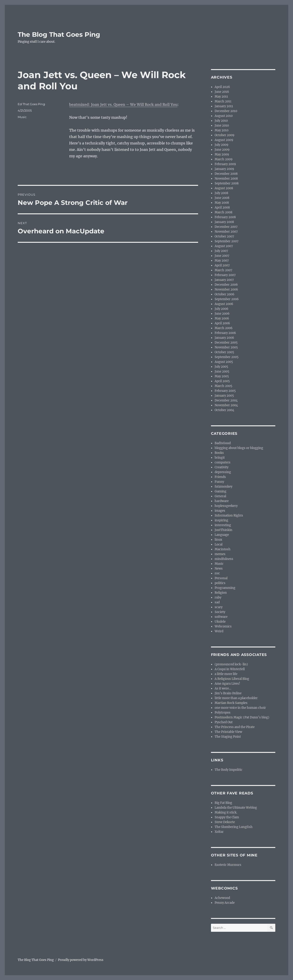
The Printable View (228, 732)
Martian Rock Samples (231, 703)
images (220, 511)
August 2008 (224, 188)
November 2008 (226, 179)
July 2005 (221, 367)
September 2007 (227, 241)
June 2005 (222, 371)
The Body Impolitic (229, 770)
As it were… (223, 688)
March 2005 (223, 386)
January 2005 (224, 396)
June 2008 (222, 198)
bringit (220, 458)
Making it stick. (226, 812)
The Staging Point (228, 737)
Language (222, 535)
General (220, 496)
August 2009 (224, 140)
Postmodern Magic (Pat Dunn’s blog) (242, 717)
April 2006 (222, 323)
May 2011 (221, 97)
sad (217, 602)
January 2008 (224, 222)
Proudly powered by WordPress (81, 960)
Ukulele (220, 622)
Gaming (220, 491)
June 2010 (222, 126)
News (219, 569)
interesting (223, 525)
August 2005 (224, 362)
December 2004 (226, 400)
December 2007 (226, 227)
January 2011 (224, 106)
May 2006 (222, 318)
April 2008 (222, 208)
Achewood (222, 898)
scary (219, 607)
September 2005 (227, 357)
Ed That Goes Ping (31, 104)
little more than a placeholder (236, 698)
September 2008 (227, 183)
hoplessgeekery (226, 506)
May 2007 (222, 261)
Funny (219, 482)
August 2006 (224, 304)
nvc (217, 573)
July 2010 (221, 121)
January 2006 (224, 338)
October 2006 (225, 294)
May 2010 (222, 130)
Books (219, 453)
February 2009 (225, 164)
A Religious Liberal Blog (232, 679)
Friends (220, 477)
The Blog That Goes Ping (59, 34)
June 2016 (222, 92)
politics (220, 583)
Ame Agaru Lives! (227, 684)
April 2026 (222, 87)
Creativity (222, 467)
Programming (225, 588)
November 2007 (226, 232)
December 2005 (226, 343)
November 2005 (226, 347)
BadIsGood (223, 443)
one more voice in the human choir (240, 708)
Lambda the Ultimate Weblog (236, 808)
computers (223, 462)
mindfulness (224, 559)
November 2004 (226, 405)
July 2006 (222, 309)
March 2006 (224, 328)
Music (22, 117)
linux (218, 540)
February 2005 (225, 391)
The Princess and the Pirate (235, 727)
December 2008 (226, 174)
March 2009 (224, 159)
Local (219, 544)
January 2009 (224, 169)
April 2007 (222, 265)
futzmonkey (223, 487)
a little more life (226, 674)
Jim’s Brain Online (228, 693)
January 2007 (224, 280)
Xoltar (219, 832)
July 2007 (221, 251)
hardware (222, 501)
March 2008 (223, 212)
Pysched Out (224, 722)
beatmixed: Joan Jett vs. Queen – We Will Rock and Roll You (123, 104)
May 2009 (222, 154)
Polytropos (223, 713)
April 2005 (222, 381)
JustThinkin (223, 530)
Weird (219, 631)
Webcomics (223, 626)
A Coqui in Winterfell (230, 669)
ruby (218, 597)
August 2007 (224, 246)
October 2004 (224, 410)
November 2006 (226, 289)
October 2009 (225, 135)
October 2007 (224, 236)
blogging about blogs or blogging (239, 448)
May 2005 (222, 376)
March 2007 (223, 270)
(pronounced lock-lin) (231, 664)
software (221, 617)
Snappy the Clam (227, 817)
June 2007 (222, 256)
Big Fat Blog (223, 803)
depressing (223, 472)
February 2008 (225, 217)
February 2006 (225, 333)
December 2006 (226, 285)
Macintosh (223, 549)
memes (220, 554)
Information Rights (229, 515)
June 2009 (222, 150)
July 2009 (222, 145)
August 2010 (224, 116)
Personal (221, 578)
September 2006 (227, 299)
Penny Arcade (225, 903)
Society (220, 612)
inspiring (221, 520)
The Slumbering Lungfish (234, 827)
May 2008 (222, 203)
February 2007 (225, 275)
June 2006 (222, 314)
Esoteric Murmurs (228, 865)
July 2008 (221, 193)
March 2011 (223, 101)
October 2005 (224, 352)
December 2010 (226, 111)
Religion (221, 593)
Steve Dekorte (225, 822)
